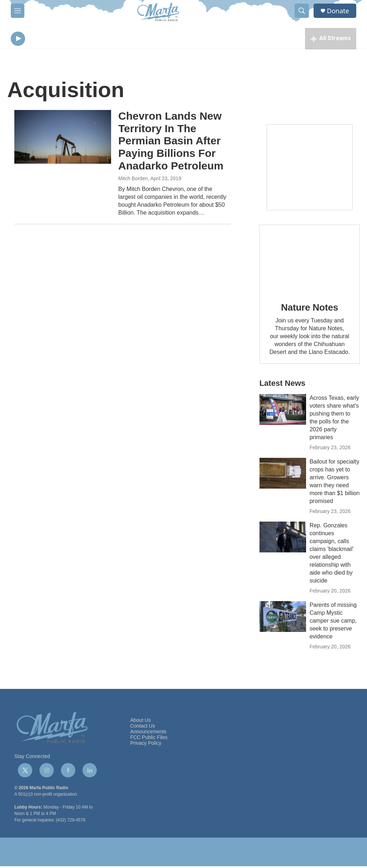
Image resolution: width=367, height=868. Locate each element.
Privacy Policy (146, 745)
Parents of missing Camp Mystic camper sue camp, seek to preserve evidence (333, 622)
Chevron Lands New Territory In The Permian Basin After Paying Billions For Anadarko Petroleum (171, 143)
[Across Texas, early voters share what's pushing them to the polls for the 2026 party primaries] (283, 411)
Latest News (282, 385)
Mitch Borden (133, 180)
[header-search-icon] (302, 11)
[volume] (38, 40)
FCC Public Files (149, 739)
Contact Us (142, 728)
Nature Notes (309, 309)
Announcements (148, 733)
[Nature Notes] (310, 260)
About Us (140, 722)
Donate (338, 11)
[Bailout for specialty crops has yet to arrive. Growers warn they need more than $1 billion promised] (283, 475)
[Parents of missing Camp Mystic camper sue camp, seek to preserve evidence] (283, 618)
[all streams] (331, 39)
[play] (18, 40)
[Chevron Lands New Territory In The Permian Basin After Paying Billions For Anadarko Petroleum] (63, 139)
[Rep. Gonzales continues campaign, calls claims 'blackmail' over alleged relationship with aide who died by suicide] (283, 539)
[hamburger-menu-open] (18, 11)
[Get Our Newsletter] (310, 169)
